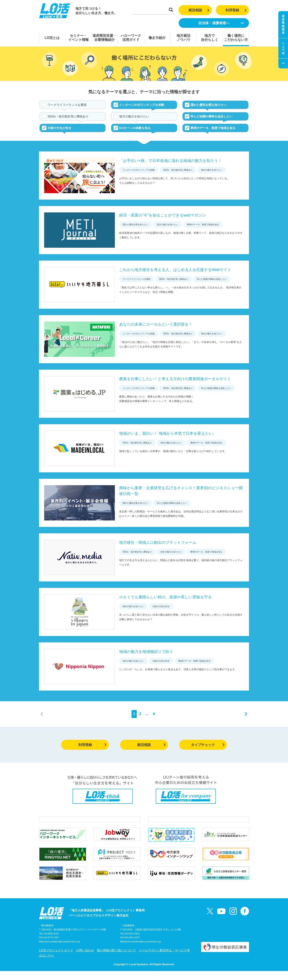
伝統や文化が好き (60, 128)
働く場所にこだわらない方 (236, 38)
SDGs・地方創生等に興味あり (68, 116)
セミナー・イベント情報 (78, 38)
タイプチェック (208, 745)
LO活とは (52, 38)
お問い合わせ (85, 959)
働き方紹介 (157, 38)
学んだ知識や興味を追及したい (211, 116)
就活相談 (199, 10)
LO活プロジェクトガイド (56, 959)
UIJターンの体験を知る (135, 128)
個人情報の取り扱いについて (116, 959)
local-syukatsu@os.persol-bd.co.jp (62, 951)
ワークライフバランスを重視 (67, 105)
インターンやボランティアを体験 (142, 105)
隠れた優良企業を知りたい (208, 105)
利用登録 (236, 10)
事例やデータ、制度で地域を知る (213, 128)
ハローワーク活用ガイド (131, 38)
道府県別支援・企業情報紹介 (105, 38)
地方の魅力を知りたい (134, 116)
